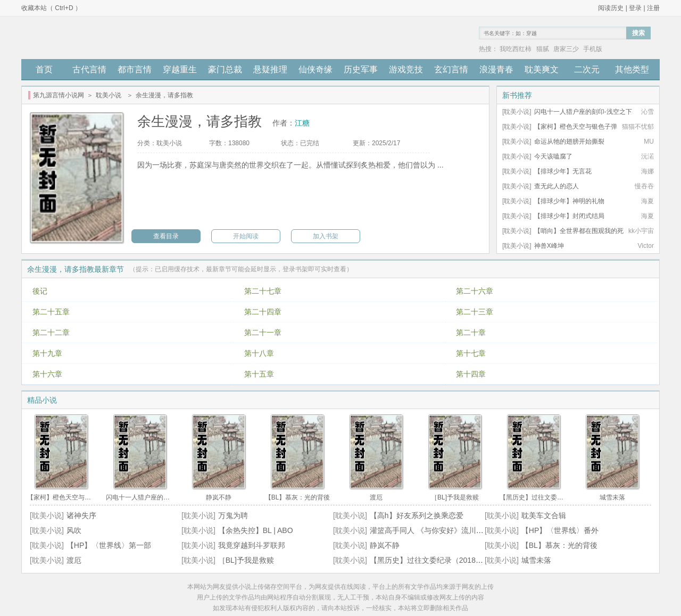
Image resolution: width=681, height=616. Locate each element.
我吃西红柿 (516, 49)
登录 (635, 8)
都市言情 (135, 69)
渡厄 (74, 560)
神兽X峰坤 (549, 246)
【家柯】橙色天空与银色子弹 (576, 127)
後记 (40, 291)
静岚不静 (385, 545)
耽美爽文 (542, 69)
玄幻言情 (451, 69)
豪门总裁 (225, 69)
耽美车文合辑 (544, 515)
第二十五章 (51, 312)
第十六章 (47, 374)
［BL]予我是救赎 (246, 560)
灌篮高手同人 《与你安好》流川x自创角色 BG (446, 530)
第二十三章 (475, 312)
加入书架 (326, 236)
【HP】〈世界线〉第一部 (109, 545)
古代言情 (89, 69)
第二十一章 (263, 332)
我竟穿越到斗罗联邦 (252, 545)
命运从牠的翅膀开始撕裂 (569, 141)
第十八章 (259, 353)
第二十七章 (263, 291)
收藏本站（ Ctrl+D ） (51, 8)
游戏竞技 (406, 69)
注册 (653, 8)
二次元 (587, 69)
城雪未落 (536, 560)
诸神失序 (81, 515)
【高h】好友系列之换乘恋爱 (417, 515)
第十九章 (47, 353)
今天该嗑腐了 (553, 156)
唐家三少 (566, 49)
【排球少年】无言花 (563, 171)
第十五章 (259, 374)
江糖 (302, 123)
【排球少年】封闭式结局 (569, 216)
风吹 (74, 530)
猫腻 (543, 49)
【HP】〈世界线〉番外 (560, 530)
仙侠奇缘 (315, 69)
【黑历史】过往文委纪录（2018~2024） (437, 560)
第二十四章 (263, 312)
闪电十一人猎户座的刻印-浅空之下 (583, 112)
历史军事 (361, 69)
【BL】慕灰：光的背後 (559, 545)
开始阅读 (246, 236)
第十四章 (471, 374)
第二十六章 (475, 291)
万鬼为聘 (233, 515)
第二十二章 (51, 332)
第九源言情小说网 (59, 95)
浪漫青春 (496, 69)
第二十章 (471, 332)
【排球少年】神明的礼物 (569, 201)
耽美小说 (109, 95)
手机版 (593, 49)
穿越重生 (180, 69)
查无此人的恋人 (557, 186)
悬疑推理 (270, 69)
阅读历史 (611, 8)
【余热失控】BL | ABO (256, 530)
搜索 (638, 33)
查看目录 (166, 236)
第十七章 (471, 353)
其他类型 (632, 69)
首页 (44, 69)
